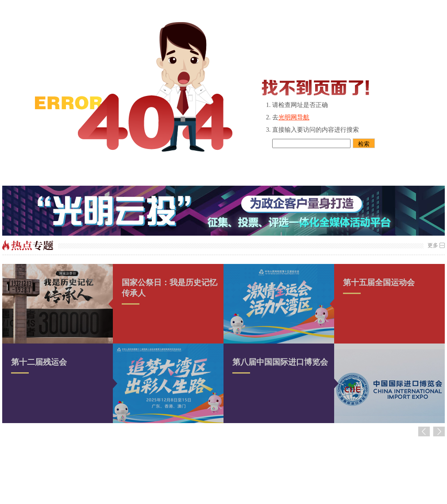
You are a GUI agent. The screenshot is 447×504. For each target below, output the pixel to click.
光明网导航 (294, 117)
